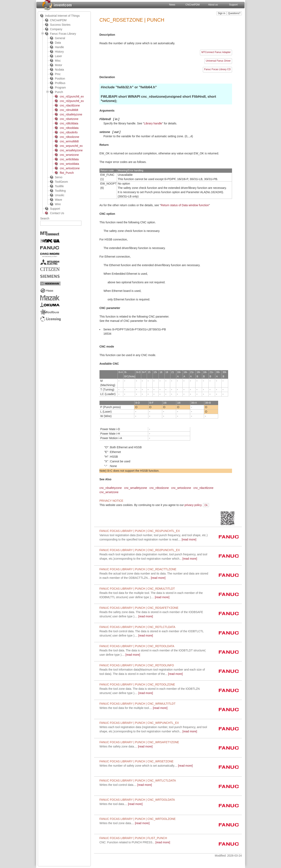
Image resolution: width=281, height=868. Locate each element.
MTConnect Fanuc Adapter (216, 52)
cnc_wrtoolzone (181, 488)
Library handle (153, 123)
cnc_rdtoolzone (159, 488)
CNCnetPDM (193, 5)
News (172, 5)
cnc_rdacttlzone (203, 488)
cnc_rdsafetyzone (111, 488)
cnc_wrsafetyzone (136, 488)
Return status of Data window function (185, 205)
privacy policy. (193, 505)
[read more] (133, 708)
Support (233, 5)
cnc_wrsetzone (109, 492)
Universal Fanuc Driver (218, 61)
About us (213, 5)
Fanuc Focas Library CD (217, 69)
